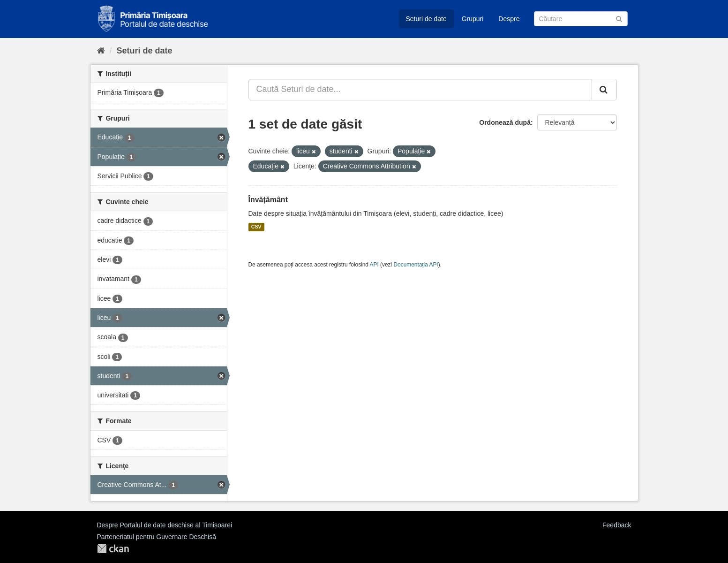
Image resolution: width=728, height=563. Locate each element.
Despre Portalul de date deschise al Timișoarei (165, 525)
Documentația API (416, 265)
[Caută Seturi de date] (581, 19)
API (374, 265)
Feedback (617, 525)
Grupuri (473, 19)
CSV (256, 227)
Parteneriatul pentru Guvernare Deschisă (157, 537)
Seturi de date (426, 19)
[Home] (101, 51)
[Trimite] (619, 18)
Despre (509, 19)
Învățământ (268, 200)
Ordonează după (505, 122)
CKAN (113, 549)
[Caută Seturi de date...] (420, 90)
